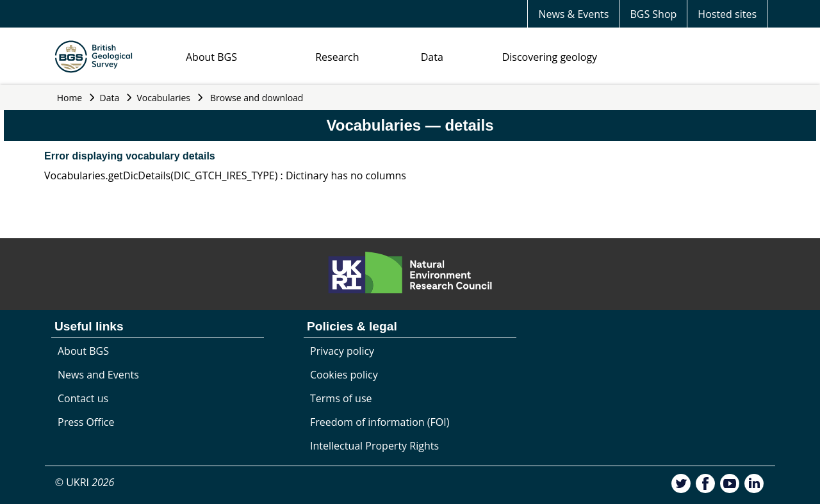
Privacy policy (342, 351)
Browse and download (257, 98)
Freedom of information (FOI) (380, 422)
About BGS (211, 57)
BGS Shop (653, 14)
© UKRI (85, 482)
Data (432, 57)
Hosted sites (727, 14)
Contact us (83, 398)
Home (70, 98)
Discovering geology (550, 57)
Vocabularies (164, 98)
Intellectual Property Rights (374, 446)
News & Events (573, 14)
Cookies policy (344, 375)
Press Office (86, 422)
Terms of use (341, 398)
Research (337, 57)
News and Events (98, 375)
